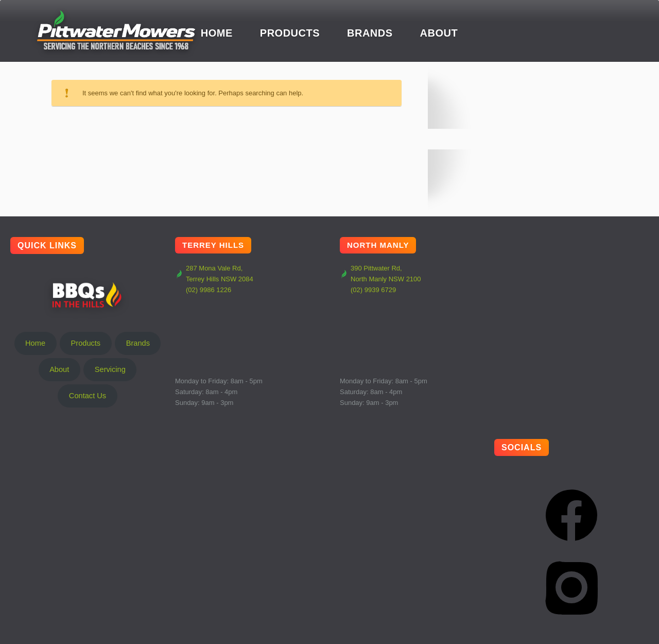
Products (290, 33)
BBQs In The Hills (88, 295)
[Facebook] (571, 515)
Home (217, 33)
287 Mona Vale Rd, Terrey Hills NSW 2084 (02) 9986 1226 (214, 279)
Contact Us (88, 396)
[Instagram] (571, 587)
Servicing (110, 369)
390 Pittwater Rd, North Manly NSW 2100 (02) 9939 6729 (380, 279)
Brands (370, 33)
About (439, 33)
